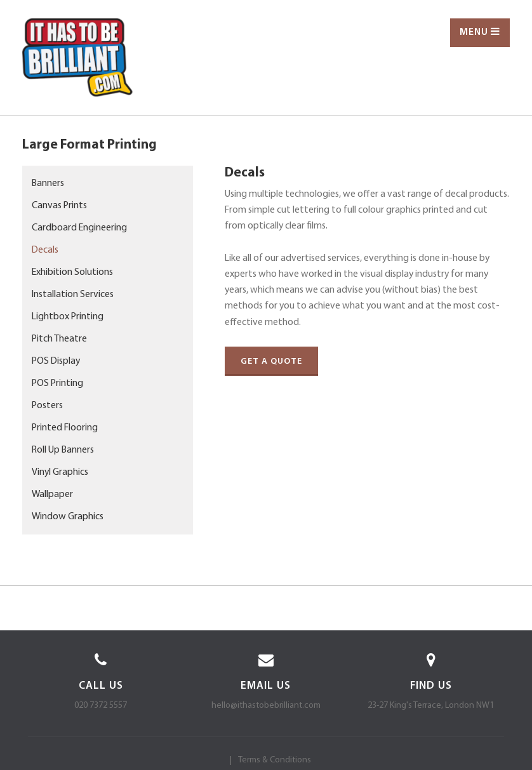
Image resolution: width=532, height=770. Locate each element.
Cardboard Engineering (79, 228)
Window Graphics (68, 517)
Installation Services (73, 295)
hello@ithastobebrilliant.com (266, 706)
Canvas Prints (59, 206)
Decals (45, 250)
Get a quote (271, 362)
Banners (48, 183)
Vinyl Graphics (60, 472)
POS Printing (57, 383)
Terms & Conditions (275, 760)
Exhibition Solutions (72, 272)
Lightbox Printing (68, 317)
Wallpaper (52, 495)
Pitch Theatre (59, 339)
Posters (47, 406)
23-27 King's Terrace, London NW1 (431, 706)
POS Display (56, 361)
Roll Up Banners (63, 450)
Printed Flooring (65, 428)
